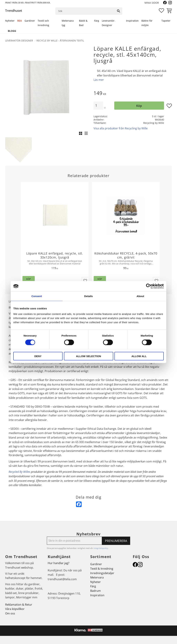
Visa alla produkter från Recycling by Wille (121, 128)
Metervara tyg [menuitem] (68, 23)
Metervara (97, 577)
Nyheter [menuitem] (10, 21)
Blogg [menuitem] (12, 31)
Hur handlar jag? (59, 563)
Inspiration (97, 595)
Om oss (10, 613)
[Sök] (119, 11)
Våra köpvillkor (15, 609)
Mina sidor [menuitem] (152, 3)
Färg (93, 586)
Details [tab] (88, 296)
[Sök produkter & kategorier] (85, 11)
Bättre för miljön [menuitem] (147, 23)
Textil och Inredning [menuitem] (43, 23)
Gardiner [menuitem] (30, 21)
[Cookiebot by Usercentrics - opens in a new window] (149, 286)
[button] (161, 11)
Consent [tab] (37, 296)
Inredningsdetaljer (102, 573)
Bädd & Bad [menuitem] (83, 23)
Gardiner (96, 564)
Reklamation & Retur (19, 605)
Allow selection (89, 356)
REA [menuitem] (20, 21)
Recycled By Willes (19, 472)
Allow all (139, 356)
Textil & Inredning (102, 569)
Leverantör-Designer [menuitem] (108, 23)
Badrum (96, 591)
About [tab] (140, 296)
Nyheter (96, 582)
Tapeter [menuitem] (166, 21)
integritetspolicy (101, 548)
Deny (38, 356)
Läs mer (99, 80)
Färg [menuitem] (97, 21)
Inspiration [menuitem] (132, 21)
